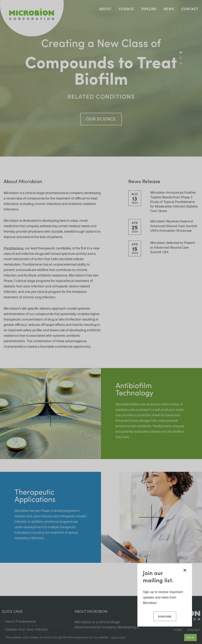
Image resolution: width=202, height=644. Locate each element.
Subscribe (165, 616)
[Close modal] (185, 570)
